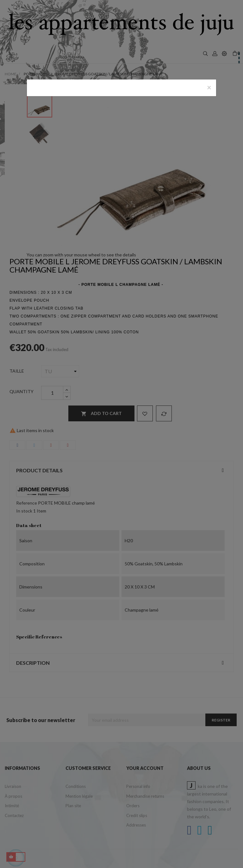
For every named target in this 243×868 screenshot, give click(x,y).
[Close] (209, 87)
